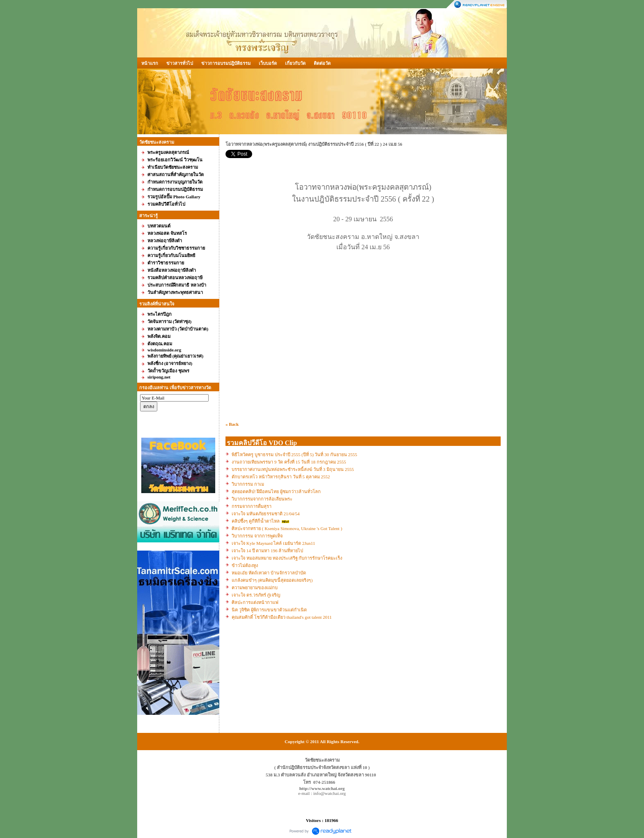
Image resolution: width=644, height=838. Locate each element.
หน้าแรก (150, 63)
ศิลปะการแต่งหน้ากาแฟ (255, 602)
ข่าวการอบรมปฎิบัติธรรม (226, 63)
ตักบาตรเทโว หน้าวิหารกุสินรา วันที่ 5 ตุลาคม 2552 (281, 477)
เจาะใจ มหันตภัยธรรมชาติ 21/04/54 (266, 514)
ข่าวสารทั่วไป (180, 63)
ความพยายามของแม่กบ (255, 588)
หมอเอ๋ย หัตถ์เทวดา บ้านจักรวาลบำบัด (269, 573)
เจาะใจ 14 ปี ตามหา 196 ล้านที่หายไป (267, 551)
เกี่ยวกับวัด (295, 63)
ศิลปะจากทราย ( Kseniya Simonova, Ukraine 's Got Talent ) (287, 528)
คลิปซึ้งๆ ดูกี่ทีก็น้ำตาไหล (256, 521)
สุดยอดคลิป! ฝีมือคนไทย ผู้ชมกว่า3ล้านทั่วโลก (276, 491)
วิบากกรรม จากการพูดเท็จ (257, 536)
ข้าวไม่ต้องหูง (245, 565)
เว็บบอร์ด (268, 63)
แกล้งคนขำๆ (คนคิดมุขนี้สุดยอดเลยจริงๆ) (272, 580)
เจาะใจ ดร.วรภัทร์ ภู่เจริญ (256, 595)
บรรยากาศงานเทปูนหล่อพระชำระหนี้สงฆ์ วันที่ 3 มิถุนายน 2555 (293, 469)
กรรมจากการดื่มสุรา (252, 506)
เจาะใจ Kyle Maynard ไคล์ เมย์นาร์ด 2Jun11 (273, 543)
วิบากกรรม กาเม (248, 484)
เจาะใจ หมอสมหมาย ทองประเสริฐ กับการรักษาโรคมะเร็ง (287, 558)
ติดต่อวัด (322, 63)
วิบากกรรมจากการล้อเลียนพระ (262, 499)
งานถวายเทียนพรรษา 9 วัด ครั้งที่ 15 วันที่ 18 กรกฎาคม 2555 (289, 462)
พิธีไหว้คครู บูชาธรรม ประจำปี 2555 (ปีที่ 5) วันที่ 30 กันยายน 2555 (294, 455)
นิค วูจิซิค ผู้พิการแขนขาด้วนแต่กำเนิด (269, 610)
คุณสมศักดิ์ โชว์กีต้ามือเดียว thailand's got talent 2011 (282, 617)
